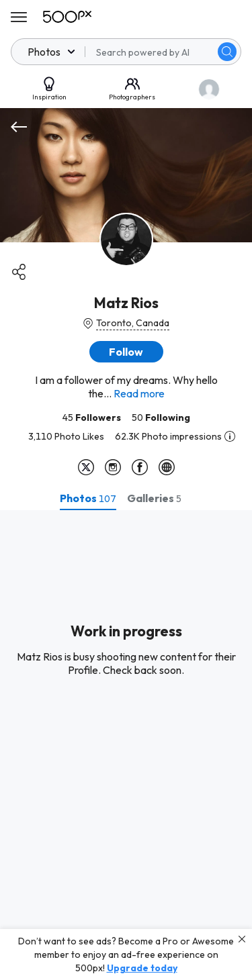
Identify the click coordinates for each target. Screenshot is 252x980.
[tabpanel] (126, 745)
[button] (126, 352)
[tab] (88, 498)
